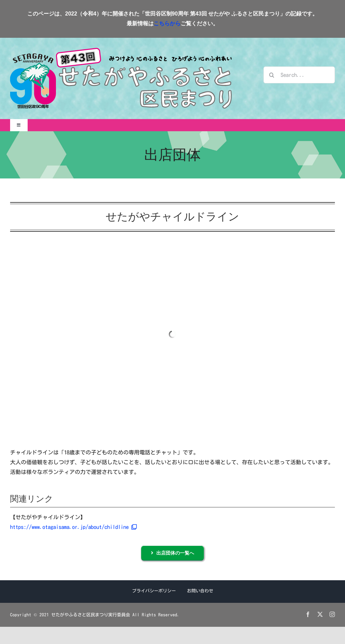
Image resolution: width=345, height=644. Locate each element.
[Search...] (299, 75)
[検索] (272, 75)
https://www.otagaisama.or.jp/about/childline (73, 527)
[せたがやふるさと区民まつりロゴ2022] (121, 51)
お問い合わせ (200, 591)
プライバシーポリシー (154, 591)
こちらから (167, 23)
